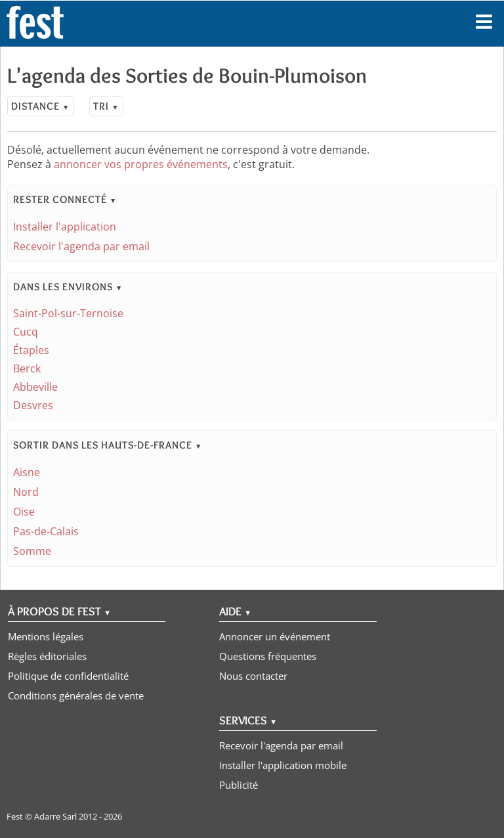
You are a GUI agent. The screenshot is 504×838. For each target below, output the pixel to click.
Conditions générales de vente (76, 695)
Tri (106, 106)
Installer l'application (65, 227)
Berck (27, 368)
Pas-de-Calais (46, 531)
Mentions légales (46, 636)
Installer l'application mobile (283, 765)
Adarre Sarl (55, 816)
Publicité (239, 785)
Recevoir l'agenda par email (81, 246)
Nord (26, 492)
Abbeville (35, 387)
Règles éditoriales (47, 656)
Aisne (27, 472)
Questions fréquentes (268, 656)
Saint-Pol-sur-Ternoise (68, 313)
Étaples (31, 350)
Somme (32, 551)
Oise (24, 512)
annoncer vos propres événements (141, 164)
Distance (40, 106)
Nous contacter (253, 676)
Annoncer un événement (275, 636)
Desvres (33, 405)
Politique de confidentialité (68, 676)
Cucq (26, 332)
